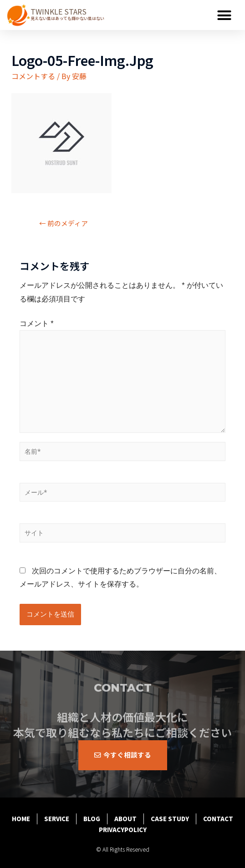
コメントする (33, 76)
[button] (225, 15)
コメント (37, 324)
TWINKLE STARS (59, 11)
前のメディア (64, 223)
